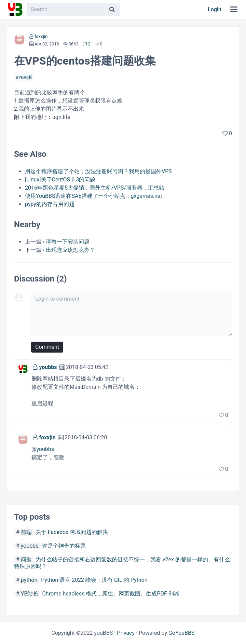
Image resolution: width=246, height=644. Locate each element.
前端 (26, 532)
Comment (47, 347)
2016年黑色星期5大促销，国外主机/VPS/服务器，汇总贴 (95, 188)
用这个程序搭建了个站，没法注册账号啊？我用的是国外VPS (98, 171)
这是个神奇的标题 (64, 546)
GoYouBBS (182, 633)
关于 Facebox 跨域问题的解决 (72, 532)
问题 (26, 559)
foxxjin (41, 36)
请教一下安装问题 (68, 242)
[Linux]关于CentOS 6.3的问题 (60, 180)
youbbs (48, 367)
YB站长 (26, 77)
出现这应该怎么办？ (70, 250)
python (29, 580)
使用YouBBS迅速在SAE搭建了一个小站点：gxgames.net (94, 196)
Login (215, 9)
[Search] (112, 10)
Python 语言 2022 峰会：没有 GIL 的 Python (94, 580)
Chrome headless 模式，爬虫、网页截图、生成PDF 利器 (111, 594)
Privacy (126, 633)
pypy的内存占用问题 (50, 204)
